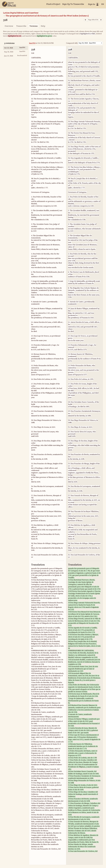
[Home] (9, 4)
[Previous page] (85, 20)
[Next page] (101, 20)
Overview (9, 26)
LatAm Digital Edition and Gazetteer (21, 13)
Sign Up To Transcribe (73, 4)
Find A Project (53, 4)
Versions (34, 26)
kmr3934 (32, 43)
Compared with (72, 43)
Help (43, 26)
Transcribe (21, 26)
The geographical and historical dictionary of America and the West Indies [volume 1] (47, 16)
